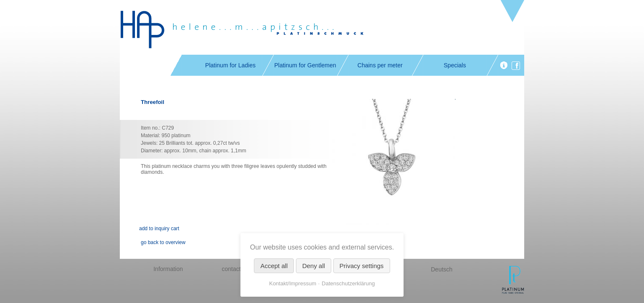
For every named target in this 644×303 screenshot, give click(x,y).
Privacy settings (362, 266)
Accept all (274, 266)
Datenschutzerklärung (348, 283)
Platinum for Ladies (230, 65)
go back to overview (163, 242)
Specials (455, 65)
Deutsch (442, 269)
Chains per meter (380, 65)
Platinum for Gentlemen (305, 65)
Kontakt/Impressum (293, 283)
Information (168, 269)
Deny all (314, 266)
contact (231, 269)
